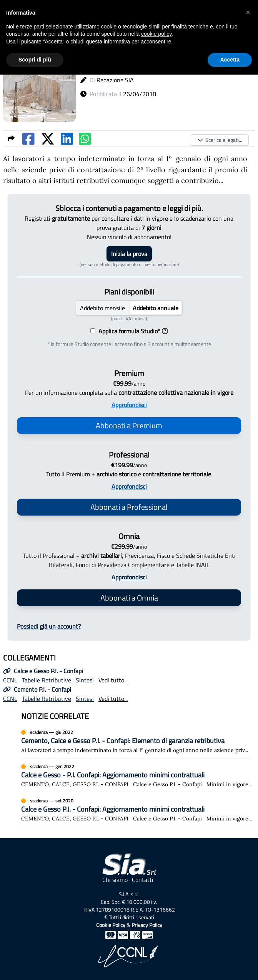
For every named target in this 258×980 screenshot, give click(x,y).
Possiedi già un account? (49, 626)
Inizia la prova (129, 254)
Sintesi (85, 680)
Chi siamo (115, 880)
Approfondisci (129, 405)
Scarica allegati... (219, 140)
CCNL (10, 680)
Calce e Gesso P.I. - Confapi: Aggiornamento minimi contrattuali (113, 809)
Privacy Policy (147, 925)
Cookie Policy (111, 925)
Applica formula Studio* (132, 331)
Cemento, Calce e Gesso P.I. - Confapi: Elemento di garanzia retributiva (123, 741)
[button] (248, 12)
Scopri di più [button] (35, 60)
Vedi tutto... (113, 680)
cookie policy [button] (156, 34)
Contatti (143, 880)
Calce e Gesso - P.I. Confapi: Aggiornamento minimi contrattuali (113, 775)
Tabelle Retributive (47, 680)
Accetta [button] (230, 60)
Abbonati (129, 425)
